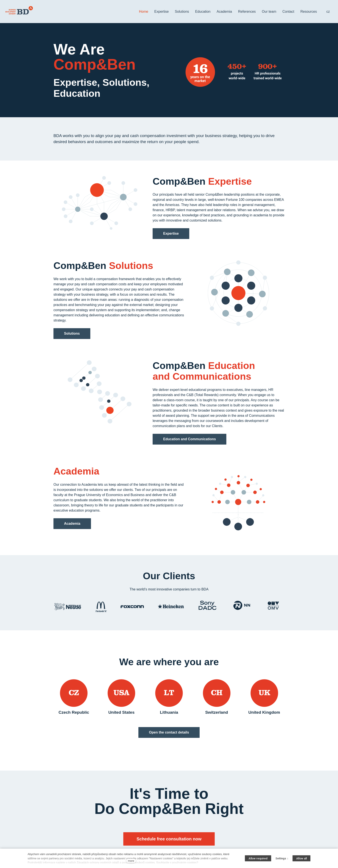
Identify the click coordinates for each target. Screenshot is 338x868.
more (131, 861)
